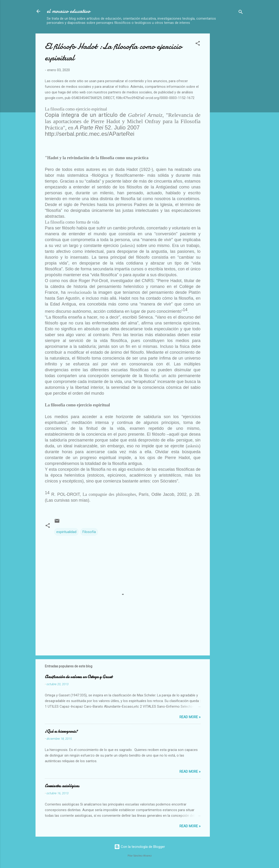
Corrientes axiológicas (62, 786)
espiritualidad (66, 532)
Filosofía (89, 532)
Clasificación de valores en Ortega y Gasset (79, 677)
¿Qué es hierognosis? (61, 731)
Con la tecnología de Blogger (140, 847)
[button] (198, 44)
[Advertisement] (246, 104)
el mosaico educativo (68, 11)
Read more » (190, 717)
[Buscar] (241, 13)
